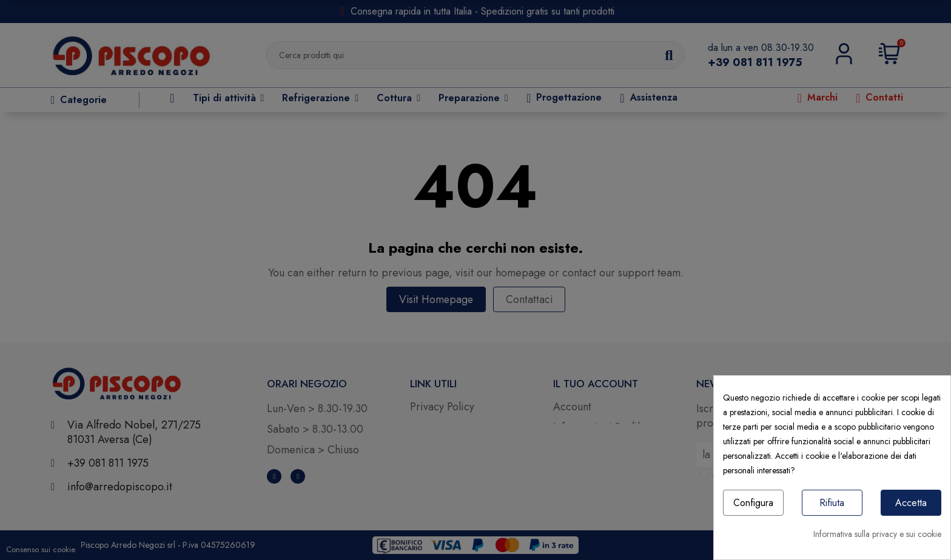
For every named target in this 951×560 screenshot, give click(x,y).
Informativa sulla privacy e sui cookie (877, 534)
